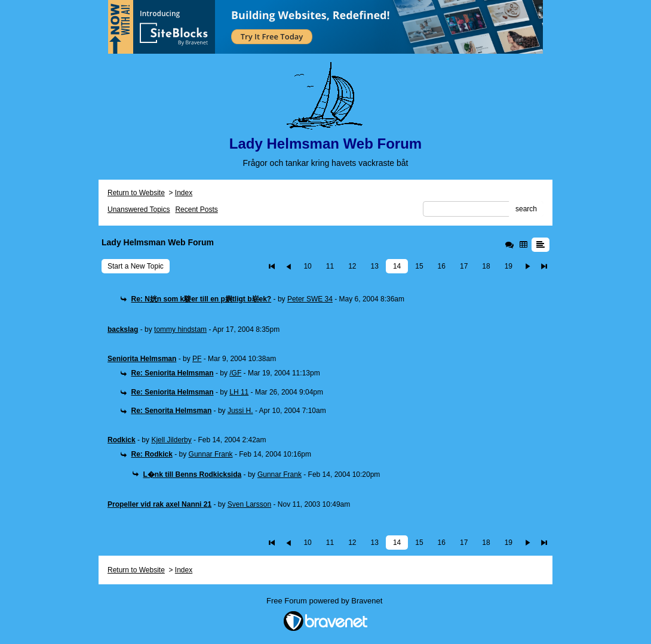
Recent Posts (196, 209)
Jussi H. (240, 411)
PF (197, 359)
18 (486, 266)
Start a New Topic (136, 266)
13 (375, 266)
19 (509, 266)
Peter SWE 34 (310, 299)
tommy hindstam (180, 329)
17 (464, 266)
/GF (235, 373)
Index (184, 193)
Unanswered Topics (139, 209)
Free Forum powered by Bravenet (325, 601)
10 (307, 266)
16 (442, 266)
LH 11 (239, 392)
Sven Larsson (249, 504)
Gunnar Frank (211, 454)
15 (419, 266)
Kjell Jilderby (171, 440)
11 (330, 266)
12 (352, 266)
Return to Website (136, 193)
